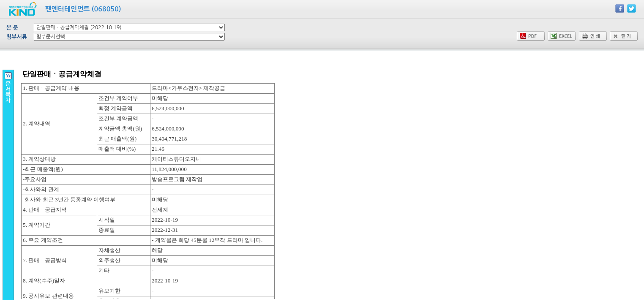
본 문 (12, 28)
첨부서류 (17, 37)
